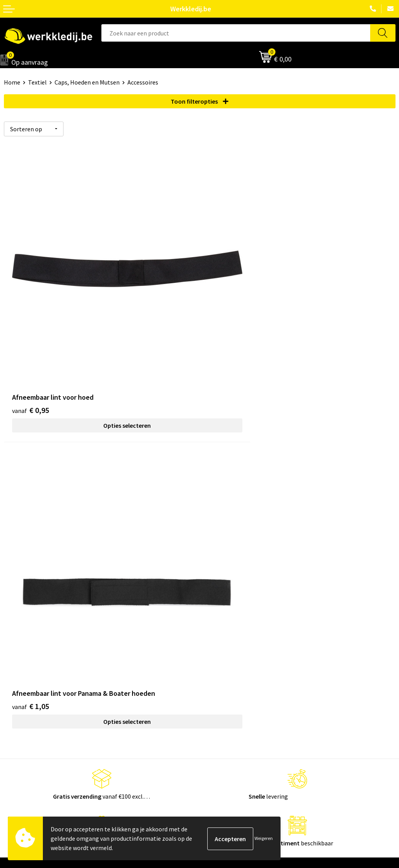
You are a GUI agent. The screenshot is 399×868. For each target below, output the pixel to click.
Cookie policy (221, 566)
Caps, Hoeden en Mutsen (87, 82)
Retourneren (221, 683)
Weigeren (264, 838)
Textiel (37, 82)
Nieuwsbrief (20, 671)
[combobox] (236, 33)
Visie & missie (22, 683)
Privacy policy (222, 555)
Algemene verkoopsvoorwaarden (247, 578)
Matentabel (20, 694)
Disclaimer (218, 659)
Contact (214, 543)
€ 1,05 (226, 359)
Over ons (16, 659)
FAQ (209, 590)
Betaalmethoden (226, 671)
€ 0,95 (31, 359)
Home (12, 82)
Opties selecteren (102, 374)
